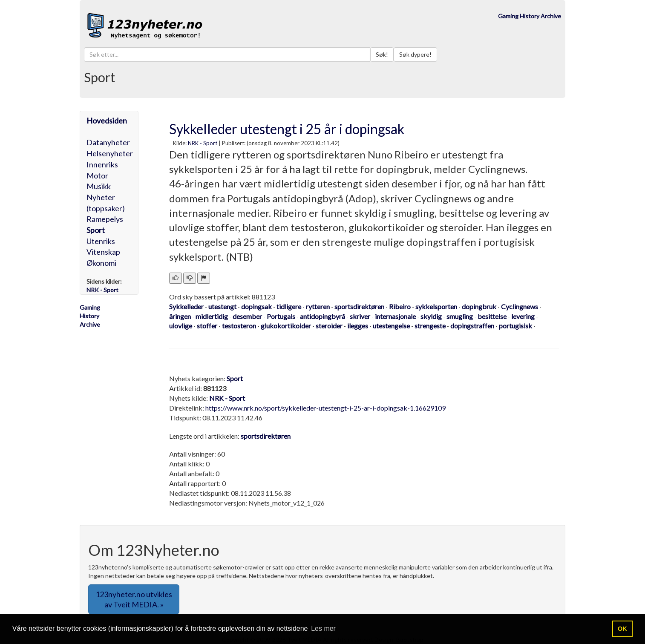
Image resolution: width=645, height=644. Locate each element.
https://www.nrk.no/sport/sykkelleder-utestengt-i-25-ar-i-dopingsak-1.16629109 (325, 408)
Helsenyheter (110, 153)
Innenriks (102, 164)
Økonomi (101, 263)
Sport (96, 230)
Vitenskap (103, 252)
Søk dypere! (415, 54)
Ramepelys (105, 219)
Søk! (382, 54)
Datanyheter (108, 142)
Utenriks (101, 241)
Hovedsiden (107, 121)
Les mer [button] (323, 628)
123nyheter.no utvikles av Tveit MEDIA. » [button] (134, 599)
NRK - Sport (203, 143)
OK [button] (622, 629)
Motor (97, 175)
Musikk (99, 186)
